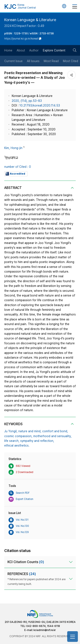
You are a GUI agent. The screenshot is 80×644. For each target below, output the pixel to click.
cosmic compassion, (18, 436)
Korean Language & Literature (30, 20)
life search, (12, 441)
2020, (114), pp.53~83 (27, 101)
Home (8, 50)
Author (34, 50)
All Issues (33, 61)
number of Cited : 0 (18, 167)
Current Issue (13, 61)
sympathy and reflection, (37, 441)
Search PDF (19, 493)
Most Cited (71, 61)
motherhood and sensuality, (52, 436)
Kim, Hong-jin (13, 148)
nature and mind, (30, 431)
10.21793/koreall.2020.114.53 (40, 105)
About (21, 50)
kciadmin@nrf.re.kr (45, 630)
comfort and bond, (55, 431)
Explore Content (54, 50)
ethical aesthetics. (17, 445)
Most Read (51, 61)
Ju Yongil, (11, 431)
